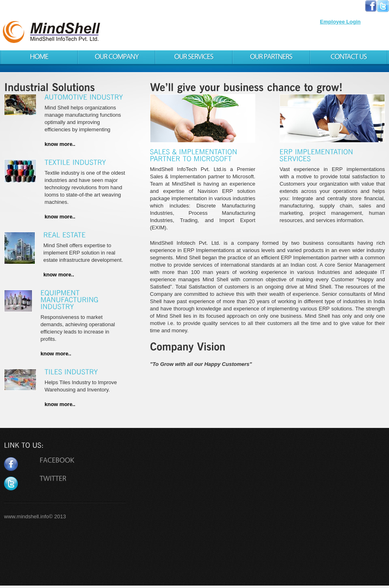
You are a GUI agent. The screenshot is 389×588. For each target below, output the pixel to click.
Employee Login (340, 22)
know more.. (60, 144)
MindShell (104, 34)
